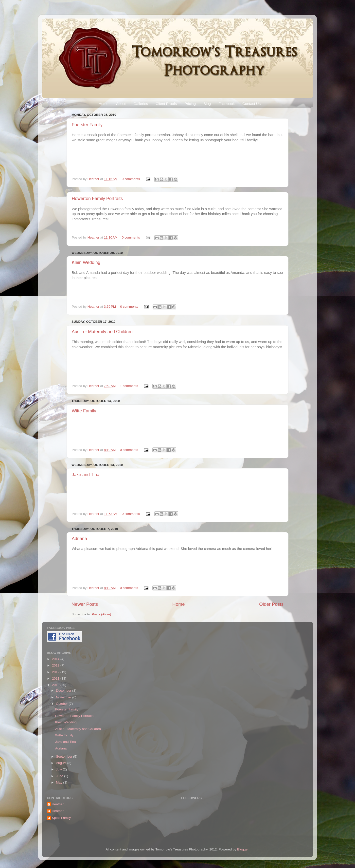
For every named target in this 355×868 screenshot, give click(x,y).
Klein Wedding (86, 262)
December (64, 691)
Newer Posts (85, 604)
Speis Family (61, 818)
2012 (56, 672)
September (65, 757)
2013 (56, 665)
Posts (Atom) (102, 614)
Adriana (79, 539)
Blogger (243, 849)
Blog (207, 104)
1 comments (129, 386)
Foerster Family (87, 125)
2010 (56, 685)
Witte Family (84, 411)
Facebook (227, 104)
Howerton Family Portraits (97, 199)
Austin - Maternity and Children (102, 332)
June (60, 776)
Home (104, 104)
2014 (56, 659)
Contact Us (251, 104)
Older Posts (271, 604)
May (60, 782)
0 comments (131, 179)
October (62, 704)
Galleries (141, 104)
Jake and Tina (86, 475)
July (59, 769)
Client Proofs (166, 104)
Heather (94, 179)
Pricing (190, 104)
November (64, 697)
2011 (56, 678)
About (121, 104)
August (62, 763)
